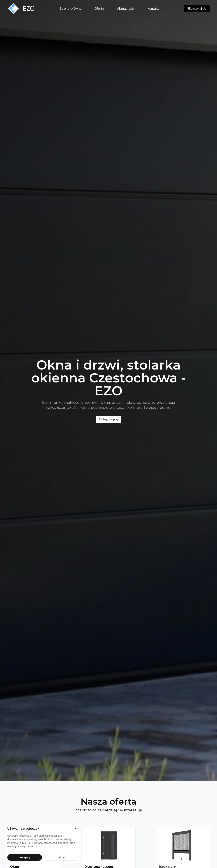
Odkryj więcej (109, 419)
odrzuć (61, 857)
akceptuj (25, 857)
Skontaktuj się (197, 9)
